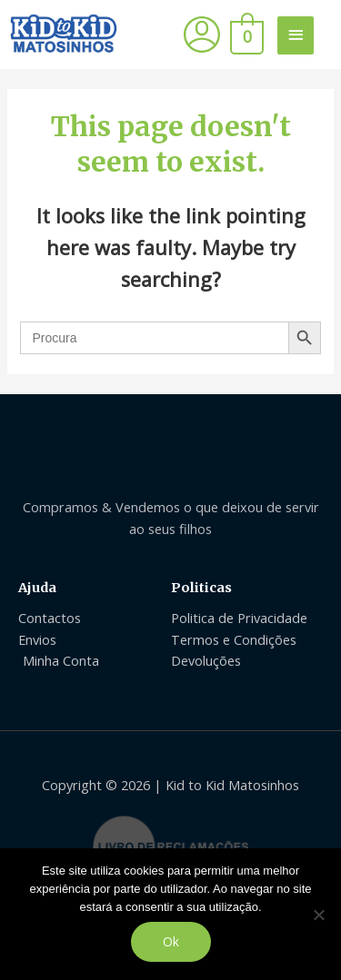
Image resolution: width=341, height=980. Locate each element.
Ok (171, 941)
